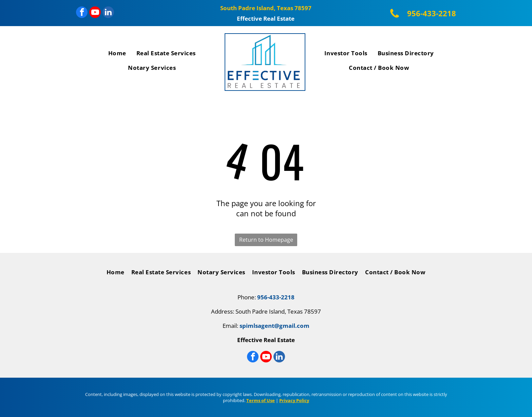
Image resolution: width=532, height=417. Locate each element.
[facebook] (82, 13)
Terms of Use (261, 400)
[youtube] (95, 13)
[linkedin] (108, 13)
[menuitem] (117, 55)
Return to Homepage (266, 240)
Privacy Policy (294, 400)
